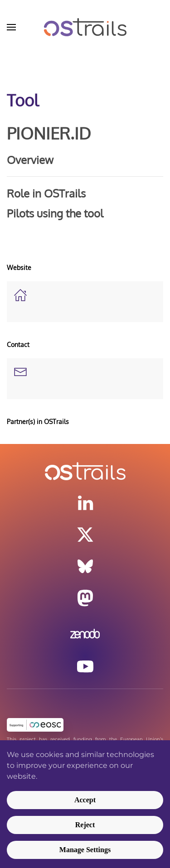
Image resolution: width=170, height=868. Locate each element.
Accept (85, 800)
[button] (11, 27)
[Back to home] (85, 27)
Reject (85, 825)
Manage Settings (85, 850)
